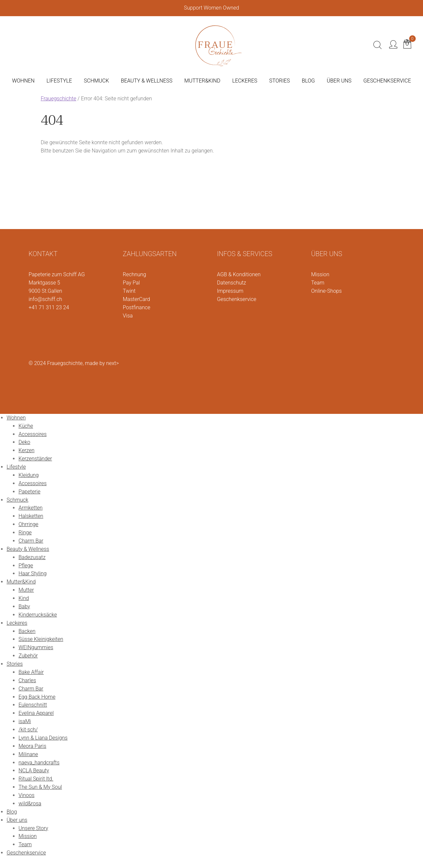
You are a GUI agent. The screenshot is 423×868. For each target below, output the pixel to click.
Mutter (26, 590)
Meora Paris (32, 746)
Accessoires (33, 434)
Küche (26, 426)
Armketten (31, 508)
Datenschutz (232, 283)
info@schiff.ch (45, 299)
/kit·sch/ (28, 730)
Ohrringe (28, 524)
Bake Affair (31, 672)
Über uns (17, 820)
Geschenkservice (237, 299)
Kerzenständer (35, 459)
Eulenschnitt (33, 705)
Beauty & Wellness (28, 549)
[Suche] (378, 45)
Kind (24, 598)
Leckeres (17, 623)
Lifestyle (16, 467)
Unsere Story (33, 828)
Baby (24, 606)
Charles (27, 680)
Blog (12, 812)
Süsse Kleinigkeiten (41, 639)
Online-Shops (327, 291)
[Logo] (218, 45)
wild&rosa (30, 803)
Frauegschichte (58, 99)
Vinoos (26, 795)
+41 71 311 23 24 (49, 307)
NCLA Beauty (34, 770)
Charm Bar (31, 541)
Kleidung (29, 475)
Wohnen (16, 418)
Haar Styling (33, 573)
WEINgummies (36, 647)
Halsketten (31, 516)
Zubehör (28, 656)
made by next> (102, 363)
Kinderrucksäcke (38, 615)
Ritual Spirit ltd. (36, 779)
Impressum (230, 291)
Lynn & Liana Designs (43, 738)
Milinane (28, 754)
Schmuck (18, 500)
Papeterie (29, 492)
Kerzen (26, 450)
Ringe (25, 533)
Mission (320, 274)
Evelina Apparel (36, 713)
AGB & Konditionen (239, 274)
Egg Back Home (37, 697)
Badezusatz (32, 557)
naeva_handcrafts (39, 763)
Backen (27, 631)
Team (318, 283)
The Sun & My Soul (40, 787)
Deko (24, 442)
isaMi (25, 721)
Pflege (26, 566)
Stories (15, 664)
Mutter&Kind (21, 582)
